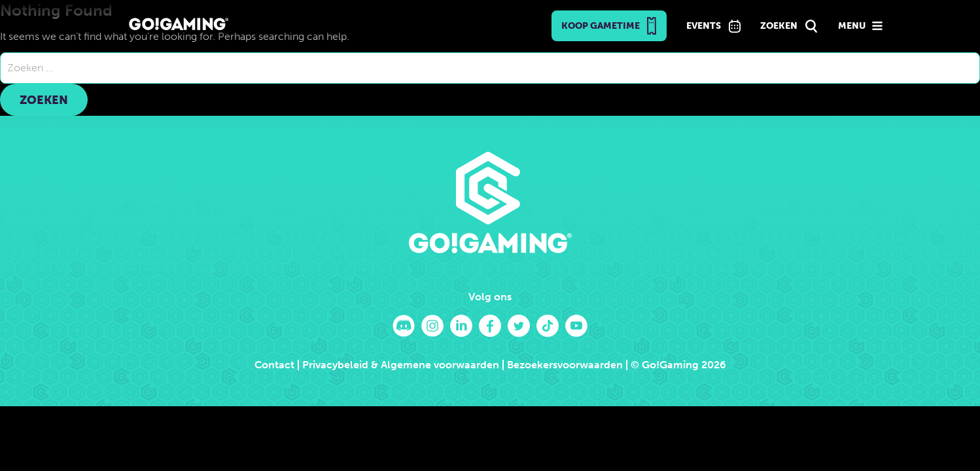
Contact (274, 365)
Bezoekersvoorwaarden (565, 365)
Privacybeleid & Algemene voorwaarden (401, 365)
